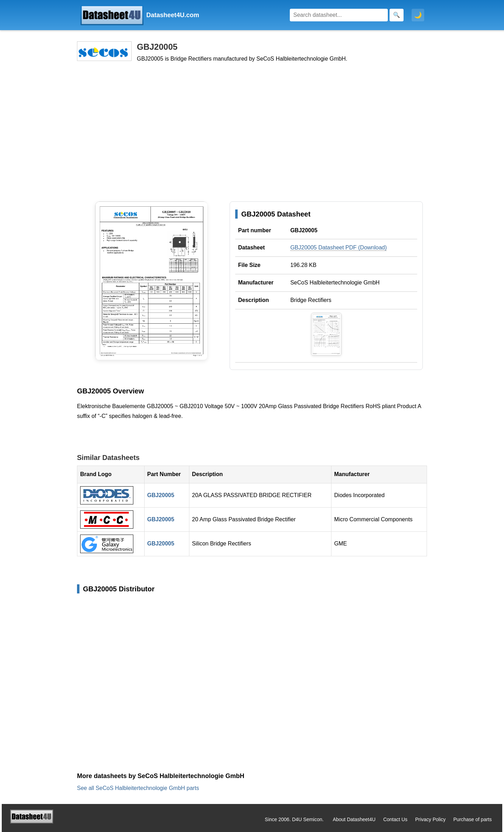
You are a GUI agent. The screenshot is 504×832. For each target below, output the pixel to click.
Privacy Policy (430, 819)
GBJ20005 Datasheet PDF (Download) (338, 247)
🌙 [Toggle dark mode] (418, 15)
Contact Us (395, 819)
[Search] (339, 15)
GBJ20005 (161, 495)
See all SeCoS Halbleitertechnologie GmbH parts (138, 788)
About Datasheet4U (354, 819)
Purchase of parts (472, 819)
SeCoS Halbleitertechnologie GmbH (335, 283)
